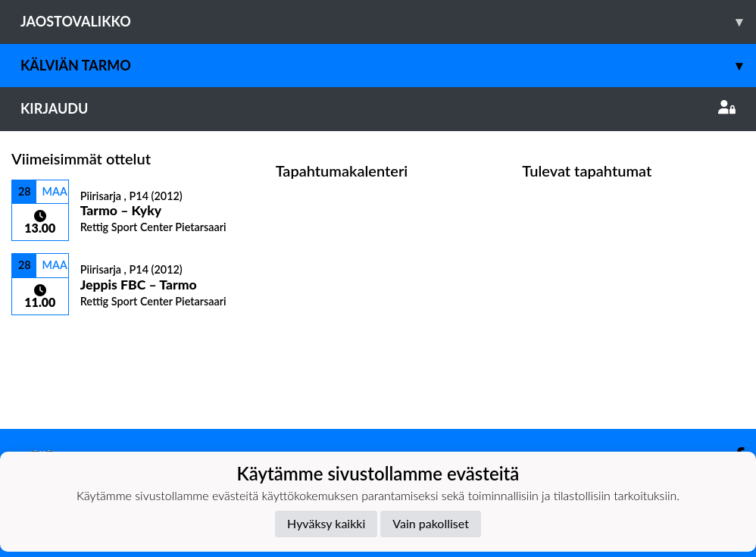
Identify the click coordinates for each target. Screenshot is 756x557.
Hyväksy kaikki (326, 523)
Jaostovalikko (388, 22)
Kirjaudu (378, 108)
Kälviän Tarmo (388, 66)
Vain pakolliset (431, 523)
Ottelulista (49, 341)
